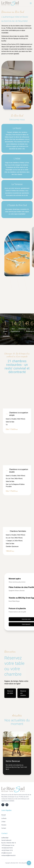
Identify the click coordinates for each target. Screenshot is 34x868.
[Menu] (31, 3)
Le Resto (4, 818)
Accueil (4, 815)
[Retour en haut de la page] (29, 863)
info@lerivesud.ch (7, 853)
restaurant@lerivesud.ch (8, 855)
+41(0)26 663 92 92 (7, 848)
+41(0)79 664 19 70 (7, 850)
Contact (4, 828)
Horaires (4, 825)
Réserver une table (10, 692)
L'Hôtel (3, 822)
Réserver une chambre (23, 693)
